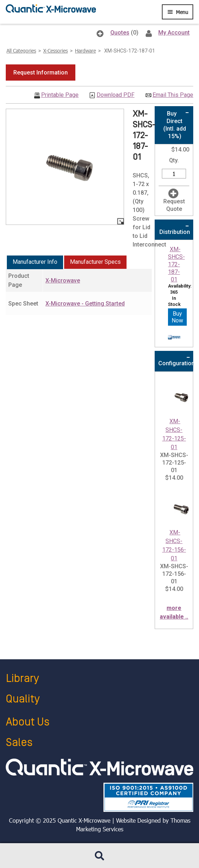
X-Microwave (63, 281)
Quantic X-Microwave (84, 820)
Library (22, 679)
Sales (19, 743)
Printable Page (60, 95)
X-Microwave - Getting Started (85, 304)
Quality (23, 699)
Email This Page (173, 95)
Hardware (85, 51)
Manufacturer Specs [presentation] (95, 262)
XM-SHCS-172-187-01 (176, 264)
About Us (28, 722)
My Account (174, 33)
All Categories (21, 51)
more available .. (174, 612)
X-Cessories (56, 51)
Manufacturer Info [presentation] (35, 262)
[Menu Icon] (178, 12)
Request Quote (174, 205)
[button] (41, 73)
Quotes (120, 33)
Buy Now (177, 317)
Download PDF (116, 95)
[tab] (35, 262)
